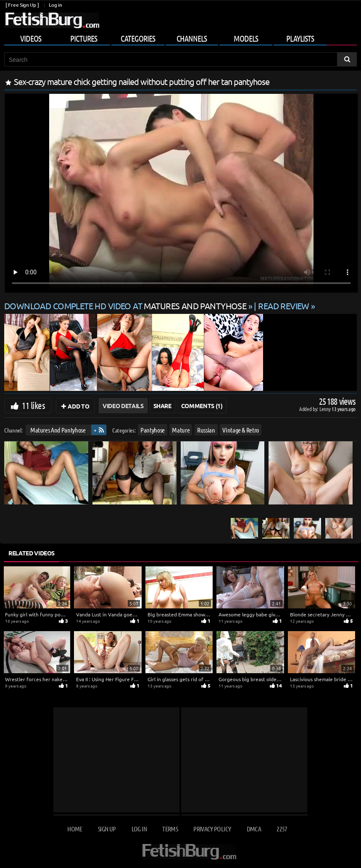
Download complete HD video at (126, 306)
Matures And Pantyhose (58, 430)
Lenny (325, 409)
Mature (181, 430)
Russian (206, 430)
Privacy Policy (212, 829)
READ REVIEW (284, 306)
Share (162, 406)
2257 (282, 829)
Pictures (84, 38)
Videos (31, 38)
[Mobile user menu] (180, 37)
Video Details (123, 406)
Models (246, 38)
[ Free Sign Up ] (22, 5)
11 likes (33, 405)
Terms (170, 829)
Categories (138, 38)
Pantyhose (153, 430)
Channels (192, 38)
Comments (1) (202, 406)
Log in (55, 5)
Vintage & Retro (241, 430)
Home (75, 829)
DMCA (254, 829)
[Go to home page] (52, 20)
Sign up (107, 829)
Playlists (300, 38)
